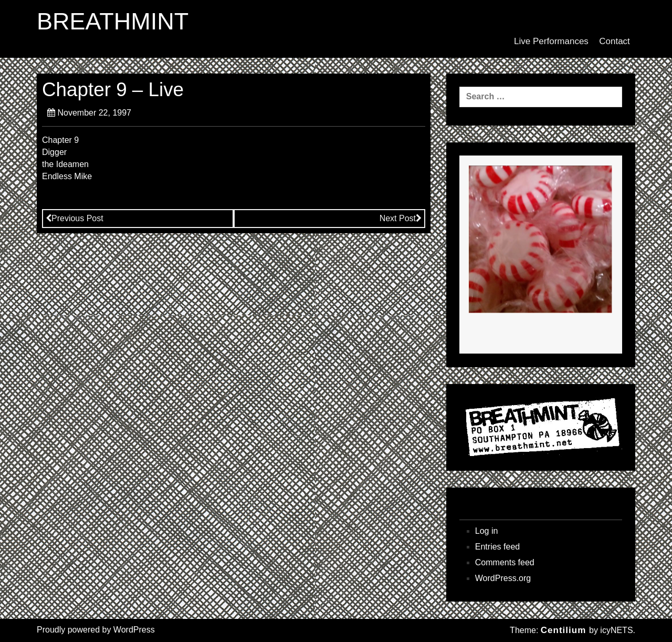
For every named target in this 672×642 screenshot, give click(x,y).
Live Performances (551, 41)
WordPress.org (503, 578)
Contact (615, 41)
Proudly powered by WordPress (96, 630)
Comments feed (505, 562)
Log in (487, 531)
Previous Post (75, 218)
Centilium (563, 630)
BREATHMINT (113, 22)
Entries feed (497, 547)
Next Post (401, 218)
